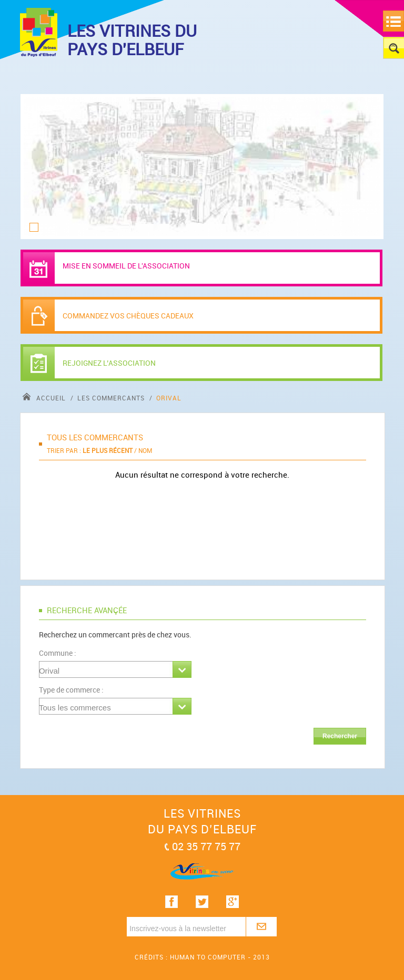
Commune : (58, 653)
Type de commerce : (71, 690)
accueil (45, 398)
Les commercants (112, 398)
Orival (169, 398)
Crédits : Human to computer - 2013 (202, 957)
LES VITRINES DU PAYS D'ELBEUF (132, 40)
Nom (145, 450)
